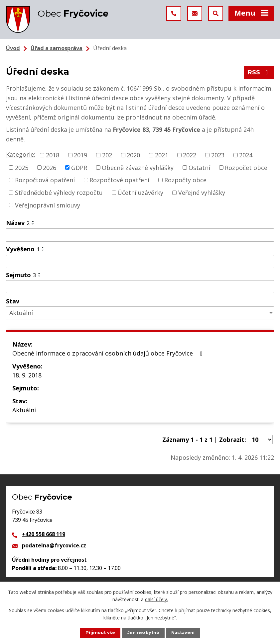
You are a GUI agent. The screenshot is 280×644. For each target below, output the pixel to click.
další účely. (156, 599)
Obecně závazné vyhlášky (138, 167)
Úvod (13, 48)
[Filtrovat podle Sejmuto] (140, 287)
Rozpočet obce (246, 167)
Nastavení (183, 633)
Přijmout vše (100, 633)
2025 (22, 167)
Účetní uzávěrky (140, 193)
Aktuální (24, 410)
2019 (80, 155)
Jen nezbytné (143, 633)
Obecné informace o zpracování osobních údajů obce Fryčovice (109, 353)
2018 (53, 155)
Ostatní (199, 167)
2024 (246, 155)
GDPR (79, 167)
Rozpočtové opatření (119, 180)
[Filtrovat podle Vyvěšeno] (140, 262)
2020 (133, 155)
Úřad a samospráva (57, 48)
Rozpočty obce (185, 180)
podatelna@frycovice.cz (54, 545)
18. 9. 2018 (27, 375)
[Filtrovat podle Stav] (140, 313)
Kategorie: (21, 154)
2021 (162, 155)
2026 (50, 167)
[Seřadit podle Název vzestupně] (33, 221)
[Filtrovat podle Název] (140, 235)
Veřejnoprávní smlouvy (48, 205)
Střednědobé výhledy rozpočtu (59, 193)
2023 (218, 155)
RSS (259, 72)
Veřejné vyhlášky (202, 193)
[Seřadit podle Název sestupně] (33, 224)
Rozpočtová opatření (45, 180)
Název (18, 223)
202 (107, 155)
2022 (190, 155)
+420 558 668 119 (44, 534)
